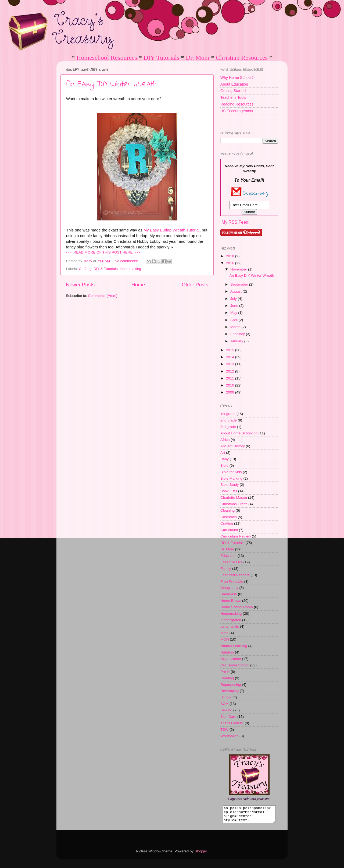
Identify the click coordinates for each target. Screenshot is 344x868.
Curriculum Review (236, 536)
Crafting (85, 269)
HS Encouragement (237, 111)
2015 (231, 350)
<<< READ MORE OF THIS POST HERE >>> (103, 252)
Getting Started (233, 91)
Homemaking (130, 269)
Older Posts (195, 285)
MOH (225, 639)
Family (226, 569)
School (226, 697)
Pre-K (225, 672)
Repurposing (231, 685)
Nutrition (227, 652)
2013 (231, 364)
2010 (231, 385)
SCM (224, 704)
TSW (224, 730)
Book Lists (229, 491)
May (234, 313)
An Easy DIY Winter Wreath (111, 85)
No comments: (127, 261)
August (236, 291)
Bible (224, 465)
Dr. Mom (198, 58)
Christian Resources (242, 58)
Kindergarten (231, 620)
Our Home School (235, 665)
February (238, 334)
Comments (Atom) (103, 296)
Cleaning (227, 510)
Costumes (229, 517)
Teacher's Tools (233, 97)
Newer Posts (80, 285)
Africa (225, 440)
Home (138, 285)
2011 (231, 378)
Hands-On (229, 594)
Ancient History (233, 446)
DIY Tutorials (161, 58)
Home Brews (231, 601)
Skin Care (228, 717)
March (236, 327)
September (240, 284)
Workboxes (229, 736)
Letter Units (230, 626)
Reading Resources (237, 104)
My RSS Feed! (235, 222)
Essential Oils (231, 562)
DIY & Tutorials (106, 269)
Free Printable (232, 581)
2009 (231, 392)
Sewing (226, 710)
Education (228, 556)
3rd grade (228, 427)
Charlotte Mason (234, 498)
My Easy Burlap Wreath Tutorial (171, 230)
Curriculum (229, 530)
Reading (227, 678)
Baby (225, 459)
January (237, 341)
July (234, 299)
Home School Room (237, 607)
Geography (229, 588)
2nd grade (229, 420)
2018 (231, 256)
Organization (231, 659)
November (239, 269)
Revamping (230, 691)
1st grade (228, 414)
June (235, 306)
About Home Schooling (239, 433)
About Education (234, 84)
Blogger (201, 854)
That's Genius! (232, 723)
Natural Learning (234, 646)
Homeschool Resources (107, 58)
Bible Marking (231, 478)
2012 (231, 371)
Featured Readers (235, 575)
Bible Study (230, 485)
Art (223, 453)
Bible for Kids (231, 472)
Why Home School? (237, 78)
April (234, 320)
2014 (231, 357)
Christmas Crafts (234, 504)
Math (224, 633)
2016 (231, 263)
